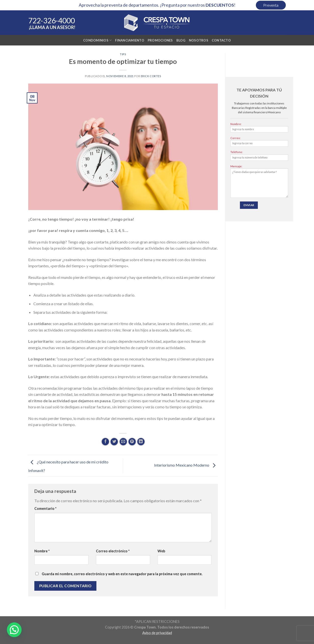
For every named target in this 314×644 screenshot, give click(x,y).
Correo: (259, 143)
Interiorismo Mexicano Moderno (186, 465)
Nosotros (199, 40)
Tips (123, 54)
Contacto (221, 40)
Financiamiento (130, 40)
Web (161, 551)
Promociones (160, 40)
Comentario (45, 508)
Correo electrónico (113, 551)
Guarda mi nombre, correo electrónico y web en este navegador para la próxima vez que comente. (122, 574)
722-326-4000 (52, 20)
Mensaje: (259, 183)
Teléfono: (259, 157)
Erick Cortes (151, 76)
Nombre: (259, 129)
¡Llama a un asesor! (52, 27)
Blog (181, 40)
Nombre (42, 551)
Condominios (97, 40)
